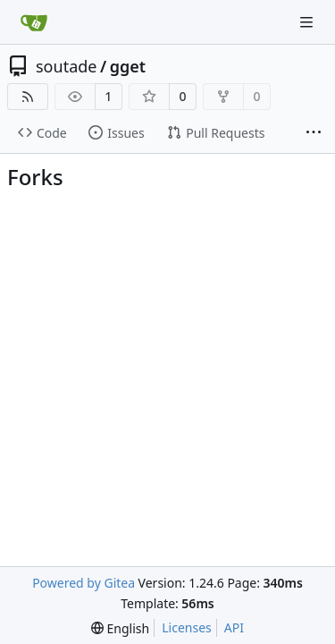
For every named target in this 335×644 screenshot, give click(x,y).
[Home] (34, 22)
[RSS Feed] (28, 97)
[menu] (120, 628)
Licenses (187, 627)
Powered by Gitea (84, 583)
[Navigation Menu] (308, 22)
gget (128, 66)
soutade (66, 66)
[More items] (314, 133)
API (234, 627)
